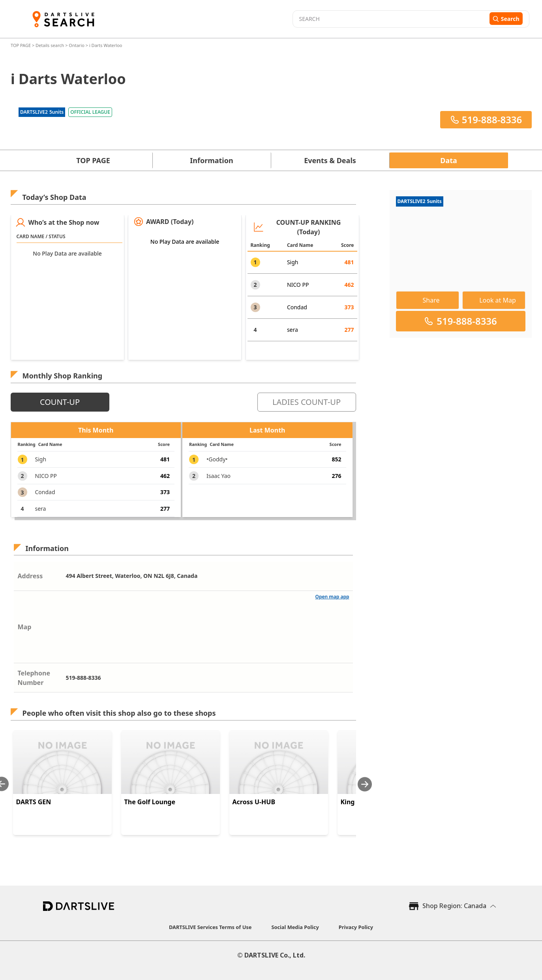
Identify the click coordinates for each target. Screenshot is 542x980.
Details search (50, 45)
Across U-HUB (254, 802)
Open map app (332, 597)
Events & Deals (330, 160)
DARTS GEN (34, 802)
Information (211, 160)
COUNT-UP (60, 402)
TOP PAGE (21, 45)
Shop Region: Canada (454, 906)
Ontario (77, 45)
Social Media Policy (295, 927)
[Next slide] (365, 784)
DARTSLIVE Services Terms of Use (210, 927)
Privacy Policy (356, 927)
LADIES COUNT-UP (307, 402)
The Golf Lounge (150, 802)
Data (449, 160)
